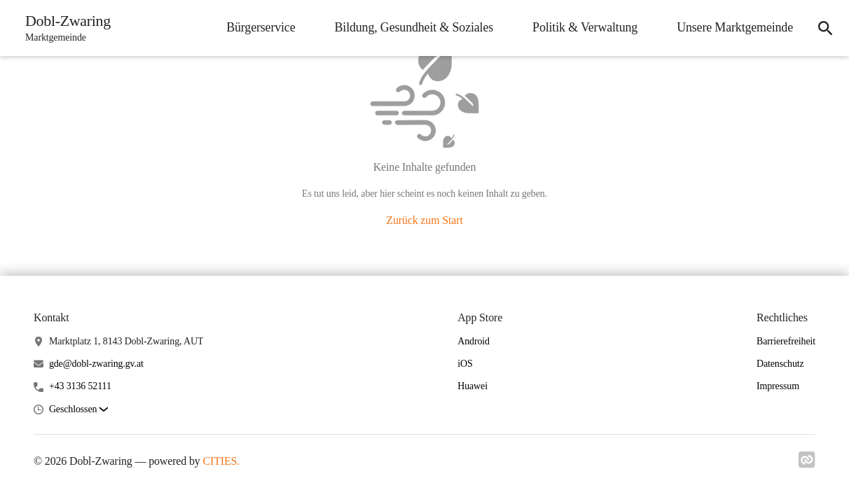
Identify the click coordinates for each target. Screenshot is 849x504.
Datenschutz (780, 364)
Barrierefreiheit (786, 341)
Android (474, 341)
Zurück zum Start (424, 220)
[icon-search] (825, 28)
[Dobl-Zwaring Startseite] (64, 28)
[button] (78, 410)
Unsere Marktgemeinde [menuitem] (735, 27)
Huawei (472, 386)
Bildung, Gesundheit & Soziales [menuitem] (414, 27)
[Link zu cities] (807, 464)
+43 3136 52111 (80, 386)
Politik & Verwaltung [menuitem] (585, 27)
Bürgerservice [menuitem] (261, 27)
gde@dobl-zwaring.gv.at (96, 364)
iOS (465, 364)
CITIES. (222, 461)
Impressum (778, 386)
